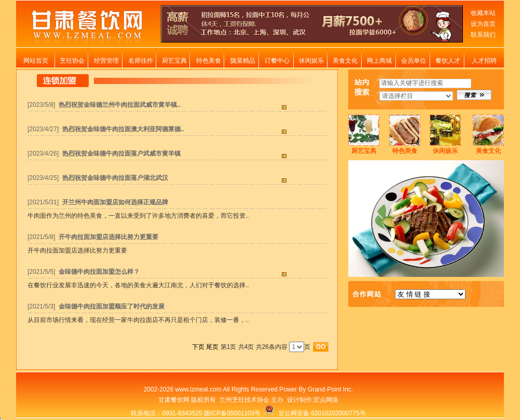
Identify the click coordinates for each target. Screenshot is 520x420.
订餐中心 (277, 61)
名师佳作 (141, 61)
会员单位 (414, 61)
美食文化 (345, 61)
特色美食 (209, 61)
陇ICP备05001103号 (232, 413)
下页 (198, 347)
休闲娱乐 (311, 61)
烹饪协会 (72, 61)
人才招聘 (484, 61)
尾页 (212, 347)
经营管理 (106, 61)
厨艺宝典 (174, 61)
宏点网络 (326, 400)
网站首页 (36, 61)
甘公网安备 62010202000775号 (315, 413)
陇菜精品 (243, 61)
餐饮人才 (448, 61)
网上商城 (379, 61)
